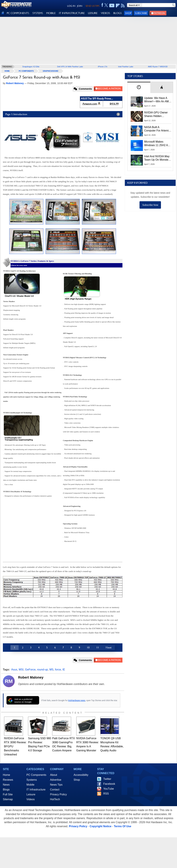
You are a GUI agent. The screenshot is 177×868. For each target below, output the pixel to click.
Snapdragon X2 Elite (31, 67)
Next (109, 647)
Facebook (109, 784)
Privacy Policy (58, 794)
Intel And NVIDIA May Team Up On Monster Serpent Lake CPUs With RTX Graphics (157, 158)
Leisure (31, 794)
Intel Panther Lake (126, 67)
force (58, 670)
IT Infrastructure (36, 790)
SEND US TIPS (92, 6)
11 (98, 647)
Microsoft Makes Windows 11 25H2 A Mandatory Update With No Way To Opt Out (156, 144)
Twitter (107, 779)
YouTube (109, 789)
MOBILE (51, 13)
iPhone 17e (103, 67)
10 (88, 647)
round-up (42, 670)
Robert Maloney (31, 677)
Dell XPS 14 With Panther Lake (70, 67)
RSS (106, 794)
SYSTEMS (38, 13)
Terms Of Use (123, 826)
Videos (31, 799)
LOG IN (71, 6)
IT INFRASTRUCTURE (72, 13)
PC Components (26, 71)
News (6, 785)
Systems (32, 780)
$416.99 (114, 104)
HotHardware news (77, 700)
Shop (128, 13)
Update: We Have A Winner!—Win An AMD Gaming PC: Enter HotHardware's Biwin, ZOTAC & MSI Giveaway (157, 100)
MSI (21, 670)
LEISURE (93, 13)
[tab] (139, 87)
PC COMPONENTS (18, 13)
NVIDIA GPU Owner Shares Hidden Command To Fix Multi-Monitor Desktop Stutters (158, 114)
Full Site (8, 794)
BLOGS (117, 13)
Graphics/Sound (50, 71)
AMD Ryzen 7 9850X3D (158, 67)
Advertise (56, 780)
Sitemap (8, 799)
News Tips (56, 785)
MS (51, 670)
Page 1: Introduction (64, 114)
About (54, 775)
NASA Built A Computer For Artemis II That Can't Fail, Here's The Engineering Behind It (157, 129)
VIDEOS (105, 13)
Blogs (6, 790)
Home (7, 775)
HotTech (55, 799)
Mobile (30, 785)
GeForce (30, 670)
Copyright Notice (101, 826)
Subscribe (141, 13)
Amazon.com (90, 104)
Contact (55, 790)
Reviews (8, 780)
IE (64, 670)
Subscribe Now (150, 205)
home (7, 71)
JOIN (80, 6)
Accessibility (81, 775)
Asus (14, 670)
